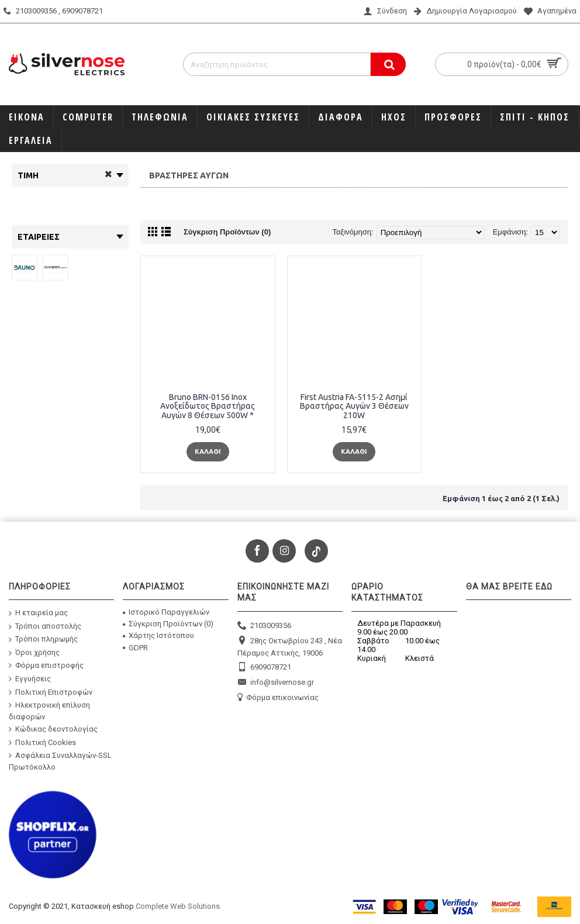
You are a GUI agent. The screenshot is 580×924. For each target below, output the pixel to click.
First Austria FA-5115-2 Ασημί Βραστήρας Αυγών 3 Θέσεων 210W (354, 406)
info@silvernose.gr (276, 683)
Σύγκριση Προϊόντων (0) (227, 232)
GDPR (135, 648)
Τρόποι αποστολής (45, 626)
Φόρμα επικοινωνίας (278, 698)
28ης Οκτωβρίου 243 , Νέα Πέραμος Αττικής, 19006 (290, 647)
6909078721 (264, 668)
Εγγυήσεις (30, 679)
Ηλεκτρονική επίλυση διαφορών (49, 711)
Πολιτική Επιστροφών (51, 692)
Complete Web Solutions (178, 906)
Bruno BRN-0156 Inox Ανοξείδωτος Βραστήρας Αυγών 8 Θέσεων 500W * (208, 406)
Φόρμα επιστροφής (46, 666)
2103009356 (264, 626)
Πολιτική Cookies (42, 742)
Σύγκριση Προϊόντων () (168, 624)
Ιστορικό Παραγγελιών (166, 612)
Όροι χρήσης (34, 653)
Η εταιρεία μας (38, 613)
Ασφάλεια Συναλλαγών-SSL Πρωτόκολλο (60, 761)
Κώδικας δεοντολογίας (53, 729)
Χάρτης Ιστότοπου (158, 635)
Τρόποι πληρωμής (43, 639)
